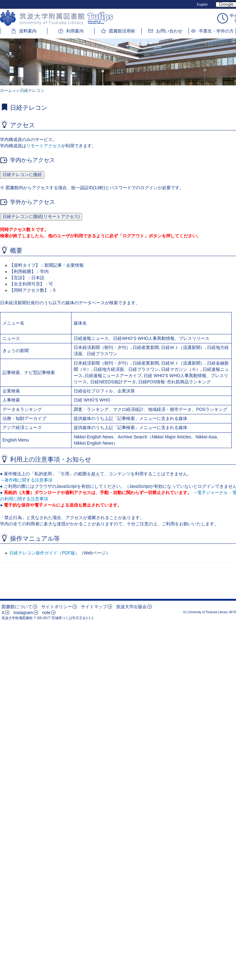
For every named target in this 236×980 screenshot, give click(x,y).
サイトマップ (94, 607)
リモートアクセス (44, 146)
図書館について (17, 607)
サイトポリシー (57, 607)
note (46, 613)
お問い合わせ (169, 31)
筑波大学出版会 (131, 607)
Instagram (23, 613)
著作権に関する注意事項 (28, 480)
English (202, 4)
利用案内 (75, 31)
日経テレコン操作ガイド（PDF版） (44, 553)
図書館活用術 (122, 31)
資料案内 (28, 31)
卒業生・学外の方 (216, 31)
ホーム (6, 91)
